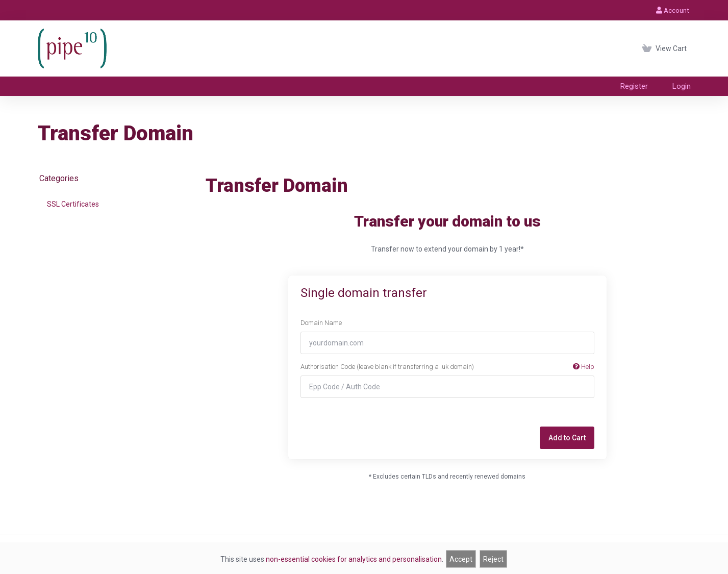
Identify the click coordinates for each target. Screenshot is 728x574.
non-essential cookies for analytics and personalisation (354, 559)
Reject (493, 559)
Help (584, 367)
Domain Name (321, 323)
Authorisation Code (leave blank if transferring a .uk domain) (447, 367)
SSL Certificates (73, 204)
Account (673, 10)
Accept (461, 559)
